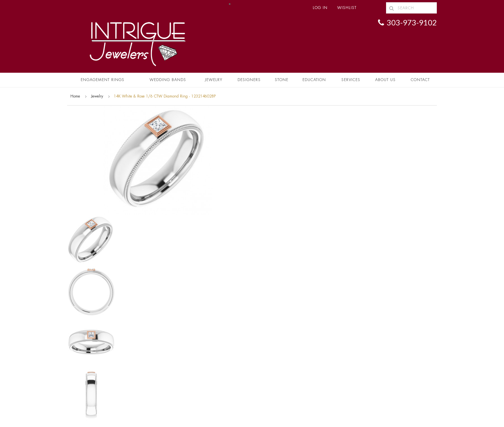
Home (75, 96)
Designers (249, 80)
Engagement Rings (103, 80)
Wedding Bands (168, 80)
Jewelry (214, 80)
